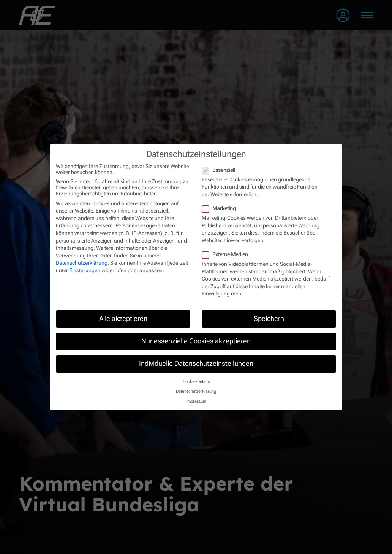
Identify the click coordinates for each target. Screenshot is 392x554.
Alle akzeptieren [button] (123, 319)
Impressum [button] (196, 401)
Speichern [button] (269, 319)
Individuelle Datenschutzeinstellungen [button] (196, 364)
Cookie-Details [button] (196, 382)
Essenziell (219, 170)
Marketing (219, 208)
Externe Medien (225, 254)
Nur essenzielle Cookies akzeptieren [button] (196, 341)
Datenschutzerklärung (82, 263)
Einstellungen (85, 270)
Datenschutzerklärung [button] (196, 391)
